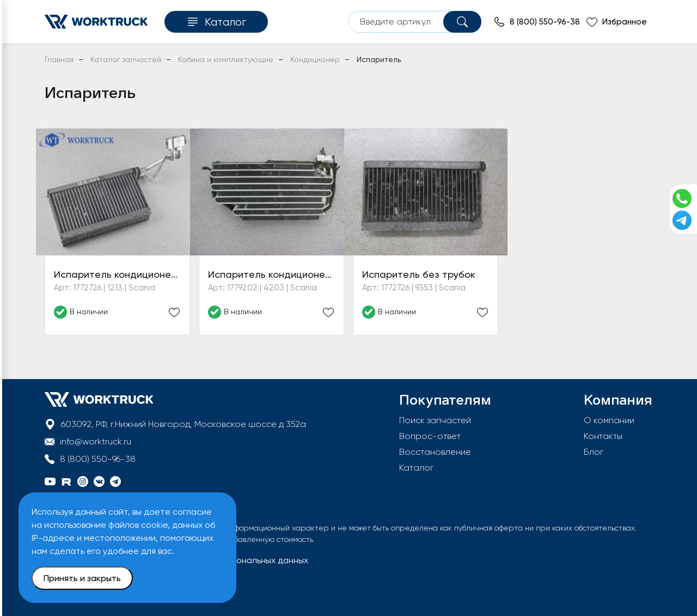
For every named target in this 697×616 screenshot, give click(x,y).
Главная (59, 59)
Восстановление (435, 452)
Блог (594, 452)
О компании (609, 420)
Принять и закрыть (82, 578)
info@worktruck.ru (96, 441)
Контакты (603, 436)
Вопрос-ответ (430, 436)
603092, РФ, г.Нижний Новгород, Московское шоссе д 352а (184, 424)
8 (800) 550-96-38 (98, 459)
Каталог (416, 468)
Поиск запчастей (435, 420)
